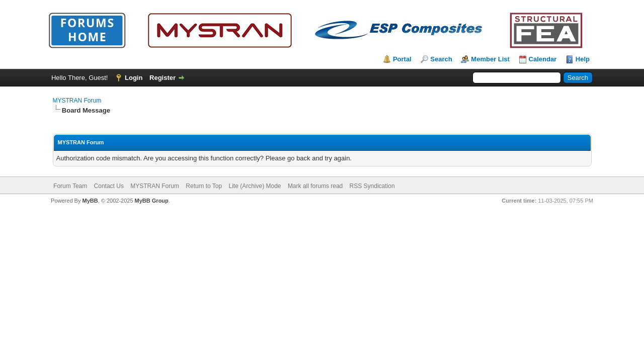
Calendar (543, 59)
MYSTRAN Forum (77, 101)
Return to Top (204, 186)
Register (163, 78)
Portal (402, 59)
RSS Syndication (372, 186)
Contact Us (109, 186)
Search (441, 59)
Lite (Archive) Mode (255, 186)
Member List (490, 59)
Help (583, 59)
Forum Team (70, 186)
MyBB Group (152, 201)
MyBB (90, 201)
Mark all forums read (315, 186)
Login (134, 78)
